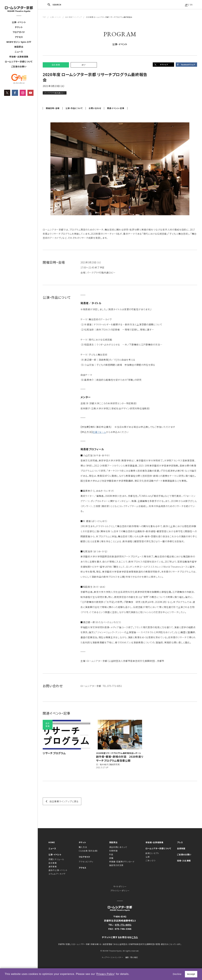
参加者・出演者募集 (19, 57)
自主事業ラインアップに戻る (64, 801)
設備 (111, 858)
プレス (180, 842)
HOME (52, 842)
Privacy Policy (106, 974)
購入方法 (83, 847)
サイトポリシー (120, 886)
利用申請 (113, 851)
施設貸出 (19, 47)
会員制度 (181, 848)
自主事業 (53, 863)
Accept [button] (191, 974)
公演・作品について (74, 108)
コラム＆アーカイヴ (57, 874)
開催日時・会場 (53, 108)
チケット (19, 27)
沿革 (148, 857)
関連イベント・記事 (116, 108)
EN (191, 5)
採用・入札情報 (184, 861)
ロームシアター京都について (19, 62)
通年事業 (53, 866)
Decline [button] (177, 974)
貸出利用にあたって (118, 847)
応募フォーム (99, 432)
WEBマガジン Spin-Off (19, 42)
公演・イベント (19, 22)
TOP (44, 17)
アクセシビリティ (86, 862)
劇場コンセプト (152, 853)
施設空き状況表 (116, 865)
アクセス (19, 37)
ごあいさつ (150, 860)
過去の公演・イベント (58, 870)
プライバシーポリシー (120, 890)
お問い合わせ (95, 108)
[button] (131, 974)
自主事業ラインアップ (73, 17)
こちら (135, 937)
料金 (111, 854)
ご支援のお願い (19, 66)
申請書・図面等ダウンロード (122, 862)
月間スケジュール (56, 859)
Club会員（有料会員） (88, 851)
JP (186, 5)
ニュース (19, 52)
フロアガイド (19, 32)
